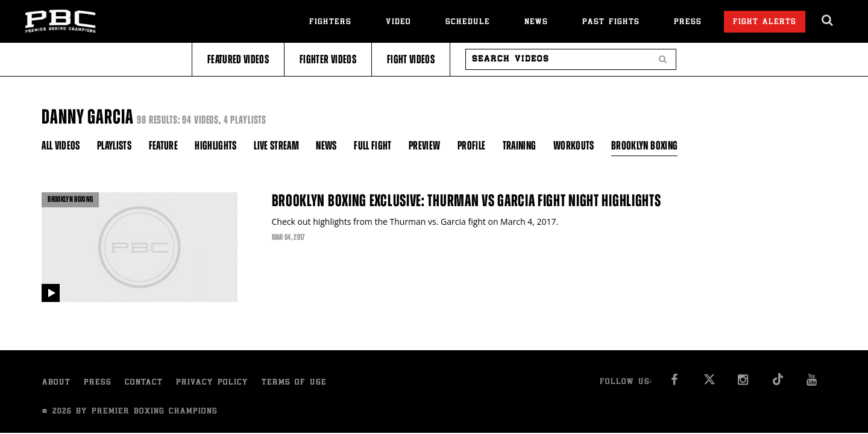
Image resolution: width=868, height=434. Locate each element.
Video (398, 23)
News (536, 23)
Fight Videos (411, 59)
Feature (163, 146)
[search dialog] (828, 20)
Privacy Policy (212, 383)
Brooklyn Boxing (644, 146)
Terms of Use (294, 383)
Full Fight (373, 146)
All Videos (61, 146)
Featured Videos (238, 59)
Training (520, 146)
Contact (144, 383)
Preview (424, 146)
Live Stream (276, 146)
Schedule (468, 23)
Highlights (216, 146)
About (56, 383)
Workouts (574, 146)
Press (688, 23)
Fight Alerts (765, 23)
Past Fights (611, 23)
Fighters (330, 23)
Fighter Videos (328, 59)
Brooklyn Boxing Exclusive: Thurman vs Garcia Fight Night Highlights (467, 201)
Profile (471, 146)
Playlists (114, 146)
